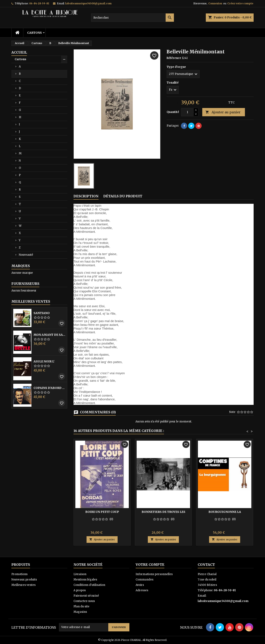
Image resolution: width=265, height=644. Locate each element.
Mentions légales (85, 580)
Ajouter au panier (223, 112)
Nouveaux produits (24, 580)
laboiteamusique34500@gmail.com (88, 3)
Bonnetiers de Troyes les (163, 512)
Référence (174, 58)
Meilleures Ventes (31, 301)
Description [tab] (86, 196)
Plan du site (81, 606)
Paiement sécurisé (86, 596)
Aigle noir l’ (44, 361)
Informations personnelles (154, 574)
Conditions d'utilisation (89, 585)
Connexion (215, 3)
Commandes (145, 580)
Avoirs (140, 585)
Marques (21, 266)
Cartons (34, 33)
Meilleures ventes (23, 585)
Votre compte (150, 565)
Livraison (80, 574)
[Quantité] (187, 112)
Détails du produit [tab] (123, 196)
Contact (206, 565)
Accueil (19, 52)
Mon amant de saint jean (49, 335)
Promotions (19, 574)
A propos (80, 590)
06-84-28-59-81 (39, 3)
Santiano (42, 313)
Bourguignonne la (225, 512)
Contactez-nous (84, 601)
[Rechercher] (132, 18)
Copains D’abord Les (49, 388)
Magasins (80, 612)
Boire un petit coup (102, 512)
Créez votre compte (240, 3)
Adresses (142, 590)
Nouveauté (26, 255)
